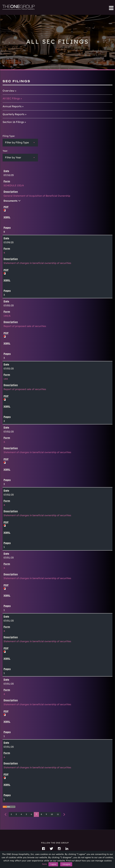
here (44, 864)
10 (52, 814)
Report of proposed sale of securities (25, 326)
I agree (53, 864)
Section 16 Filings (13, 122)
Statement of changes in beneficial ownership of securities (37, 263)
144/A (7, 316)
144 (6, 379)
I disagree (66, 864)
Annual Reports (12, 106)
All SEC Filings (11, 98)
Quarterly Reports (14, 114)
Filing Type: (9, 136)
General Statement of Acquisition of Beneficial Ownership (37, 196)
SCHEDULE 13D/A (14, 185)
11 (58, 814)
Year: (5, 151)
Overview (8, 91)
